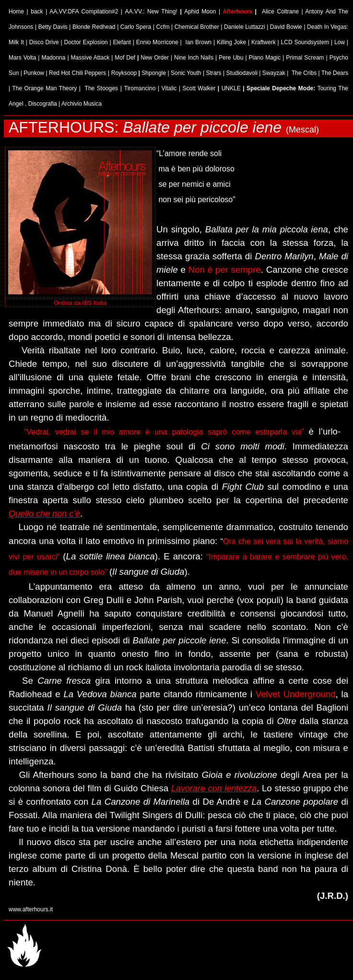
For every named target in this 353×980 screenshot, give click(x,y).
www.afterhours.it (31, 909)
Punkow (34, 73)
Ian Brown (198, 42)
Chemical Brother (197, 27)
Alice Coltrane (280, 12)
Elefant (122, 42)
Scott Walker (199, 88)
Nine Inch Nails (194, 58)
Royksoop (124, 73)
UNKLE (231, 88)
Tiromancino (140, 88)
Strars (213, 73)
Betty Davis (53, 27)
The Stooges (101, 88)
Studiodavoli (241, 73)
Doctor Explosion (86, 42)
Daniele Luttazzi (245, 27)
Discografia (43, 104)
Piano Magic (266, 58)
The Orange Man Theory (44, 88)
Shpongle (154, 73)
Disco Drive (44, 42)
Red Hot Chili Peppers (77, 73)
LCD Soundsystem (305, 42)
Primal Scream (305, 58)
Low (340, 42)
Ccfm (163, 27)
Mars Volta (22, 58)
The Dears (335, 73)
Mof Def (126, 58)
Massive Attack (90, 58)
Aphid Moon (200, 12)
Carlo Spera (136, 27)
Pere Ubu (231, 58)
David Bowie (286, 27)
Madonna (53, 58)
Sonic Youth (186, 73)
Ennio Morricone (157, 42)
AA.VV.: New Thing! (153, 12)
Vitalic (169, 88)
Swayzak (274, 73)
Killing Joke (231, 42)
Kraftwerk (264, 42)
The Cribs (304, 73)
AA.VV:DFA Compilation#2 (84, 12)
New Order (155, 58)
